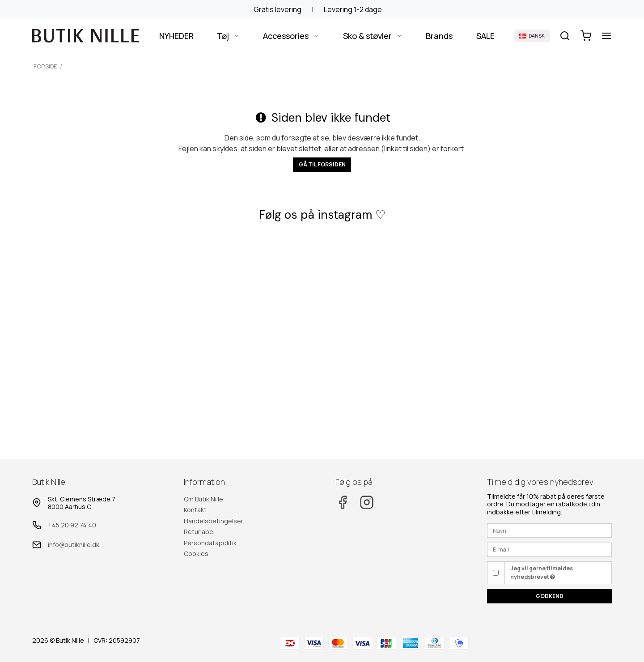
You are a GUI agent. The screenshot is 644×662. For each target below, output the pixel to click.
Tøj (228, 36)
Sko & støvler (373, 36)
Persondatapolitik (210, 543)
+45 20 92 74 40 (72, 525)
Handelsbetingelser (214, 521)
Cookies (196, 554)
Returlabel (199, 532)
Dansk (532, 36)
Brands (439, 36)
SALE (485, 36)
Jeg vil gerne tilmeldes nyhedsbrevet (542, 572)
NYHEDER (176, 36)
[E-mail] (549, 549)
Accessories (291, 36)
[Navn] (549, 530)
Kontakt (195, 510)
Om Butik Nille (203, 499)
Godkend (550, 596)
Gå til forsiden (322, 164)
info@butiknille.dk (74, 545)
